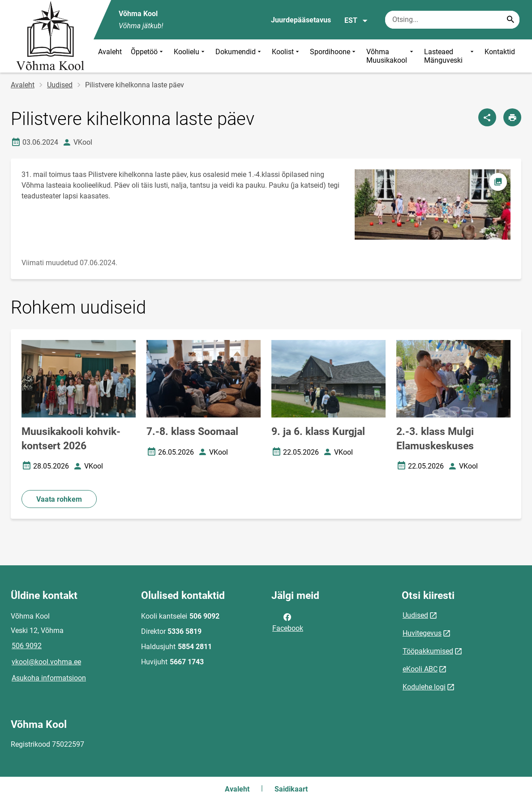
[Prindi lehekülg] (512, 117)
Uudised (60, 85)
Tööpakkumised (428, 651)
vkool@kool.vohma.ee (46, 662)
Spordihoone (334, 56)
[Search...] (511, 20)
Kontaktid (500, 52)
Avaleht (110, 52)
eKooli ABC (420, 669)
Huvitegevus (422, 633)
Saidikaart (291, 789)
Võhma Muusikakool (391, 56)
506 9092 (27, 646)
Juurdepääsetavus (301, 20)
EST (356, 21)
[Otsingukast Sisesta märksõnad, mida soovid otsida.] (452, 20)
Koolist (286, 56)
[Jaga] (487, 117)
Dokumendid (239, 56)
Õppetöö (148, 56)
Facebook (288, 622)
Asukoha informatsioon (49, 678)
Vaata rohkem (59, 499)
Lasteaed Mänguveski (450, 56)
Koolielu (190, 56)
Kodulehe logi (424, 687)
